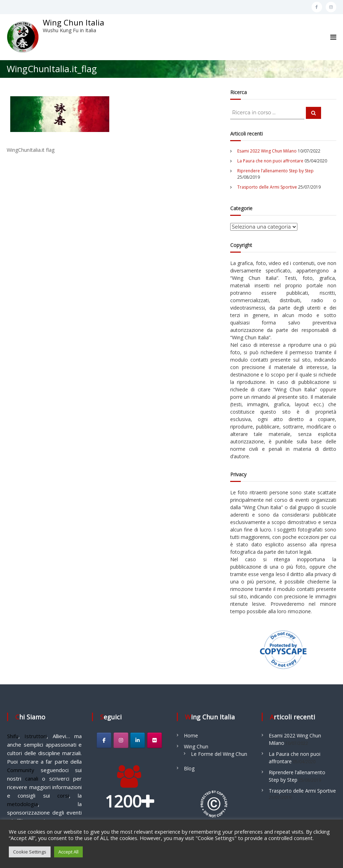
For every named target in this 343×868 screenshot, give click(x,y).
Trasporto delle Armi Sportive (267, 187)
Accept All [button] (68, 852)
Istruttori (36, 736)
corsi (63, 795)
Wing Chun (196, 746)
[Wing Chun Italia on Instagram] (121, 740)
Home (191, 735)
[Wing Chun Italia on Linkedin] (138, 740)
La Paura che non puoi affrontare (270, 161)
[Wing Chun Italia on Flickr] (155, 740)
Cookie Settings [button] (30, 852)
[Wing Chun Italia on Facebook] (104, 740)
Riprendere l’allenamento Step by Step (275, 171)
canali (32, 778)
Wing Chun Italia (74, 22)
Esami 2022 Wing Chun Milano (267, 151)
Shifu (13, 736)
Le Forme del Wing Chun (219, 754)
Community (21, 770)
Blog (189, 768)
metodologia (22, 804)
